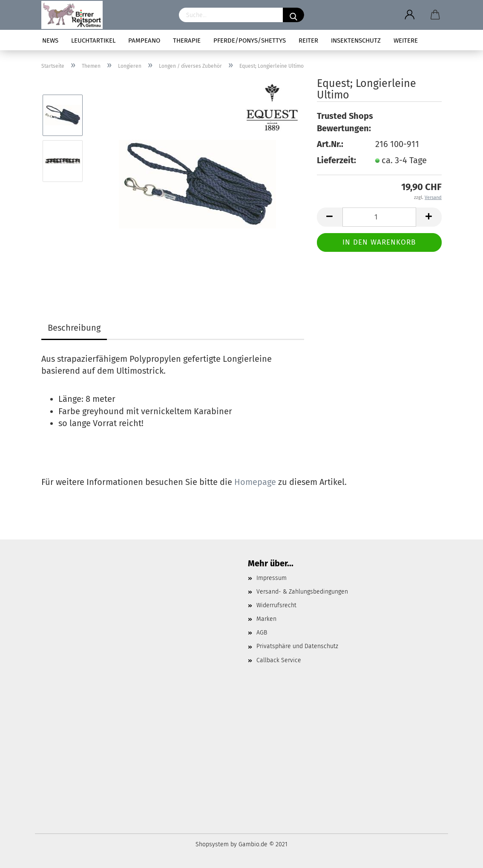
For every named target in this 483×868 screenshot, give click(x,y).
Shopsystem (212, 844)
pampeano (144, 40)
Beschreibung (74, 328)
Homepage (255, 482)
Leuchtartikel (93, 40)
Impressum (272, 578)
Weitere (406, 40)
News (50, 40)
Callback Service (279, 660)
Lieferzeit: (336, 160)
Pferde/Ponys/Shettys (250, 40)
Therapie (187, 40)
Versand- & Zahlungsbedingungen (302, 592)
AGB (262, 633)
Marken (266, 619)
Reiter (308, 40)
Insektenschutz (356, 40)
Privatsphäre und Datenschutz (297, 646)
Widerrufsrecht (276, 605)
